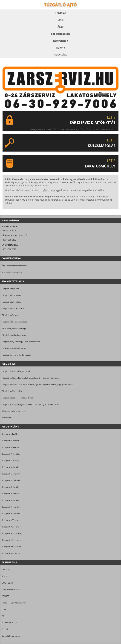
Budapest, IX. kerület (11, 487)
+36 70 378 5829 (9, 249)
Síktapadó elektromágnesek (14, 411)
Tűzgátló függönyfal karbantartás (16, 355)
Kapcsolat (61, 55)
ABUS (4, 576)
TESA (4, 609)
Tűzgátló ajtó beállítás (11, 302)
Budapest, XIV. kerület (11, 520)
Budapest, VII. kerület (11, 474)
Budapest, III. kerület (10, 447)
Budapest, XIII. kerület (11, 514)
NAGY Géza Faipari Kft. (12, 590)
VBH (3, 616)
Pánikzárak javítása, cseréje (14, 328)
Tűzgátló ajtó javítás (10, 289)
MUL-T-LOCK (7, 583)
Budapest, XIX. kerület (11, 540)
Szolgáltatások (60, 34)
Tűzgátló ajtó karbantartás (13, 309)
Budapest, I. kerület (10, 434)
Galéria (60, 48)
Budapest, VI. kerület (11, 467)
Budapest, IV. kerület (11, 454)
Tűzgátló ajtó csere (10, 315)
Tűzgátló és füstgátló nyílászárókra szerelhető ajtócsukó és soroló (30, 404)
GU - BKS (6, 629)
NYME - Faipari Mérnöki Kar (14, 603)
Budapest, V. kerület (10, 461)
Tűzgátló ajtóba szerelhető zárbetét (17, 398)
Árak (60, 27)
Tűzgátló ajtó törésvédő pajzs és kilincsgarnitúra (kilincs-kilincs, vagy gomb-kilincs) (37, 385)
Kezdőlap (61, 13)
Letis (60, 20)
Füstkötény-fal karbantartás (14, 348)
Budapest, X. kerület (10, 494)
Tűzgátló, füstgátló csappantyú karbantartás (21, 342)
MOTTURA (6, 570)
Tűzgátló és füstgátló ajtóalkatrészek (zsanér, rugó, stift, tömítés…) (31, 378)
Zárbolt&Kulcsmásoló (11, 636)
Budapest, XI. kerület (11, 500)
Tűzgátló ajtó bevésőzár (12, 391)
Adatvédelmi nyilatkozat (12, 272)
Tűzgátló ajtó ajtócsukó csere (14, 322)
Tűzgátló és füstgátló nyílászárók (16, 371)
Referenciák (61, 41)
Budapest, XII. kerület (11, 507)
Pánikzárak (6, 418)
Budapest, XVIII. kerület (12, 533)
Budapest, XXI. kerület (11, 547)
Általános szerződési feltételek (15, 266)
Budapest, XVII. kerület (11, 527)
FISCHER (5, 596)
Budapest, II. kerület (10, 441)
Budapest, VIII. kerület (11, 480)
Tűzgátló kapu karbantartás (14, 335)
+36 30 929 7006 (9, 231)
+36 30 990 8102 (9, 240)
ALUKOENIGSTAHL (10, 623)
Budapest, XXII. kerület (11, 553)
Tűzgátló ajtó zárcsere (11, 295)
